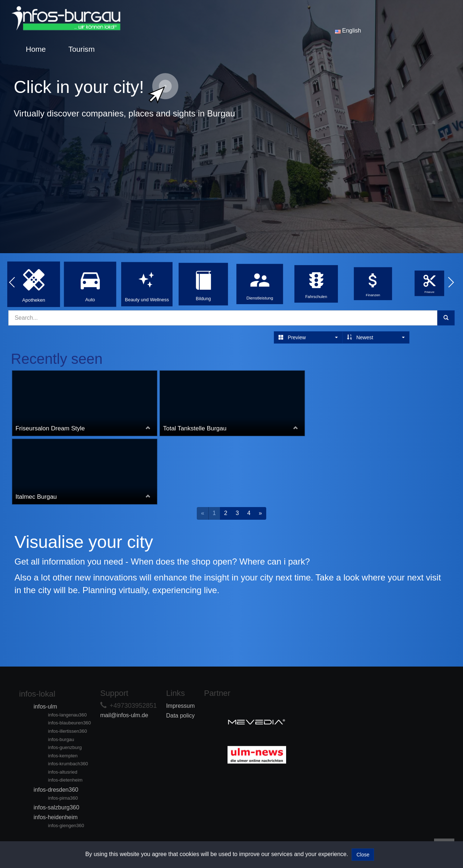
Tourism (82, 49)
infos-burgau (61, 739)
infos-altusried (63, 772)
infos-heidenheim (56, 817)
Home (36, 49)
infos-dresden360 (56, 790)
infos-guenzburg (65, 747)
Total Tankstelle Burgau (195, 428)
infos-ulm (45, 707)
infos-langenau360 (67, 715)
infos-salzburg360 (56, 807)
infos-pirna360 (63, 798)
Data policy (180, 716)
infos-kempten (63, 756)
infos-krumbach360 (68, 764)
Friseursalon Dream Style (51, 428)
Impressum (180, 706)
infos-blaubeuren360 (70, 723)
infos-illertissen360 (68, 731)
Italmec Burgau (37, 497)
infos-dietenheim (65, 780)
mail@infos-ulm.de (124, 715)
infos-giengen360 (66, 826)
